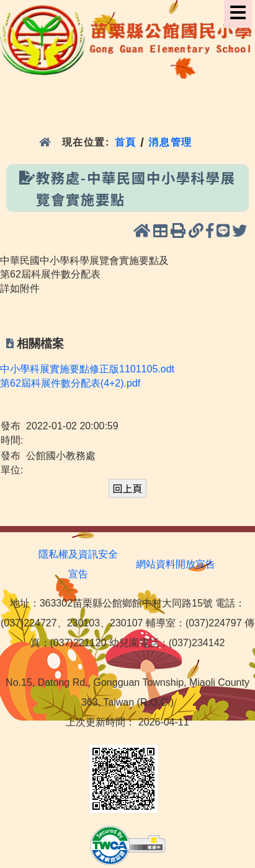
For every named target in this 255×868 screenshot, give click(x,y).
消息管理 (170, 142)
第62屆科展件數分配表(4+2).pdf (70, 383)
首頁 (126, 142)
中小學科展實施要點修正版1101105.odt (87, 369)
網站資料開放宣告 (176, 564)
